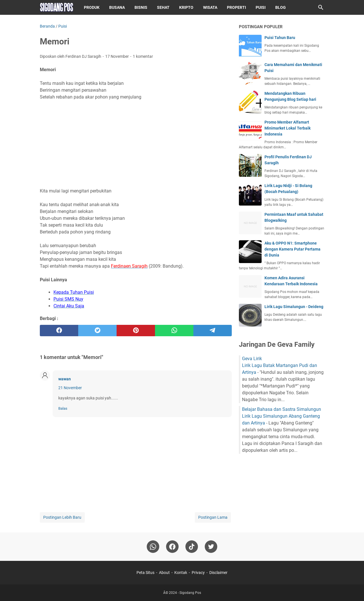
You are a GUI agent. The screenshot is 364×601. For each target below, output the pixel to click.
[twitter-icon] (211, 547)
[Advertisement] (136, 144)
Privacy (198, 573)
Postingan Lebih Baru (62, 517)
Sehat (163, 7)
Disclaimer (218, 573)
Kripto (186, 7)
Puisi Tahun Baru (280, 38)
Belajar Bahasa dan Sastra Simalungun (282, 409)
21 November (70, 388)
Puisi (261, 7)
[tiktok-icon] (192, 547)
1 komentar (143, 56)
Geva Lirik (252, 359)
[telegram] (213, 331)
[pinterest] (136, 331)
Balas (63, 408)
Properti (236, 7)
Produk (92, 7)
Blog (281, 7)
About (164, 573)
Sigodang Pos (190, 593)
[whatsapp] (174, 331)
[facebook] (59, 331)
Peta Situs (145, 573)
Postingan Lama (213, 517)
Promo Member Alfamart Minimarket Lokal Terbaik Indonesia (288, 128)
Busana (117, 7)
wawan (65, 379)
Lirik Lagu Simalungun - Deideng (294, 307)
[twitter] (97, 331)
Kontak (181, 573)
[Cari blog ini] (321, 7)
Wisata (210, 7)
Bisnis (141, 7)
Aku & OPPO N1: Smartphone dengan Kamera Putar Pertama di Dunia (292, 249)
